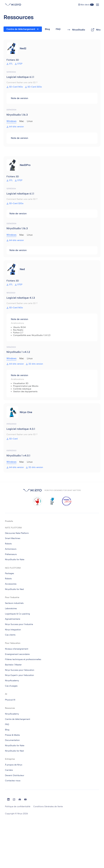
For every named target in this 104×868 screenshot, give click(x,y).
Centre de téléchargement (21, 29)
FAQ (58, 29)
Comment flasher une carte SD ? (22, 83)
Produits (9, 521)
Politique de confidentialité (18, 807)
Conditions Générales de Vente (48, 807)
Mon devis (86, 5)
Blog (47, 29)
